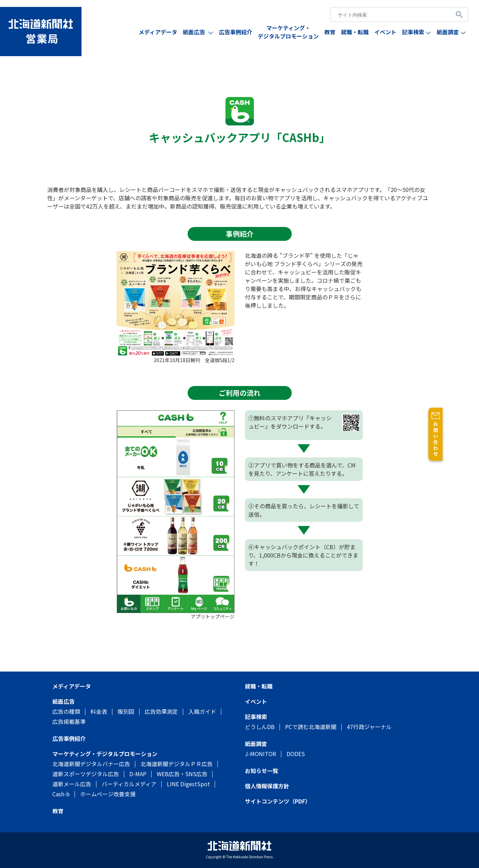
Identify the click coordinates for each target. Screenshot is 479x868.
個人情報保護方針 (267, 786)
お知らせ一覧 (262, 771)
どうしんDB (260, 727)
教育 (330, 32)
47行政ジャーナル (369, 727)
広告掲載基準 (69, 721)
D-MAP (138, 774)
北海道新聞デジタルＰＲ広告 (177, 764)
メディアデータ (158, 32)
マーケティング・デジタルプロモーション (288, 32)
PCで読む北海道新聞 (311, 727)
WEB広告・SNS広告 (182, 774)
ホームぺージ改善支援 (108, 794)
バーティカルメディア (129, 784)
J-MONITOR (260, 754)
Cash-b (61, 794)
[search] (390, 15)
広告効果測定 (161, 711)
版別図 (126, 711)
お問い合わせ (472, 439)
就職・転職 (355, 32)
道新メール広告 (72, 784)
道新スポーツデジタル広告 (86, 774)
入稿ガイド (202, 711)
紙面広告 (198, 32)
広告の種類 (66, 711)
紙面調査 (451, 32)
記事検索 (417, 32)
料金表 (99, 711)
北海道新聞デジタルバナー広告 (91, 764)
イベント (385, 32)
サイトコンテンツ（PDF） (278, 801)
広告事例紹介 (236, 32)
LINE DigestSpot (188, 784)
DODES (296, 754)
